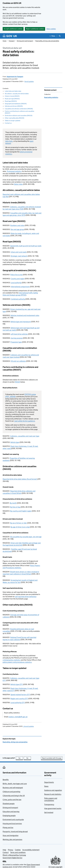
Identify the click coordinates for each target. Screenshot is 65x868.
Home (5, 41)
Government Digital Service (12, 858)
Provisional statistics (14, 171)
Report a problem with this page (52, 758)
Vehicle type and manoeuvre (21, 322)
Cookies (18, 850)
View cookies (51, 29)
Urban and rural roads (19, 252)
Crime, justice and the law (12, 800)
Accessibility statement (31, 850)
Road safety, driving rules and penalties (47, 41)
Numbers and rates (17, 225)
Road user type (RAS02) (12, 99)
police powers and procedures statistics (17, 662)
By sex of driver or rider (19, 523)
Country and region (18, 279)
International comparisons (20, 287)
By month (13, 503)
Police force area (16, 275)
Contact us (8, 123)
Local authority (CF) (18, 703)
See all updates (29, 81)
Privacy (11, 850)
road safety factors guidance (25, 421)
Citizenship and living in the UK (14, 796)
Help (4, 850)
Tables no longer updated (13, 121)
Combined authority (18, 299)
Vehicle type (15, 442)
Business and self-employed (13, 788)
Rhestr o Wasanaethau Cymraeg (14, 855)
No (29, 758)
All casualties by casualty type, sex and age (26, 537)
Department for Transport (15, 77)
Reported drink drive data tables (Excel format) (20, 479)
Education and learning (11, 812)
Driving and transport (10, 808)
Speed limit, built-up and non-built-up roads (26, 246)
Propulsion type (16, 342)
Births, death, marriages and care (15, 784)
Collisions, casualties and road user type (25, 436)
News (46, 786)
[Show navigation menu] (52, 36)
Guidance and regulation (53, 790)
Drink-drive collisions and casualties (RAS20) (19, 116)
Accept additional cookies (13, 29)
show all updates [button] (28, 726)
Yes (21, 758)
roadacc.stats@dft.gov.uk (18, 717)
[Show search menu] (60, 36)
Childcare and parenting (11, 792)
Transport (12, 41)
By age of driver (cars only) (20, 527)
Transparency (49, 804)
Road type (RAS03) (11, 101)
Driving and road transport (25, 41)
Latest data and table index (13, 91)
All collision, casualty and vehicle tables (17, 94)
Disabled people (9, 804)
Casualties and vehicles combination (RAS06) (19, 109)
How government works (53, 808)
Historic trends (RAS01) (12, 96)
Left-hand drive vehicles (19, 334)
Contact (6, 852)
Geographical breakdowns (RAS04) (16, 104)
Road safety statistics (51, 97)
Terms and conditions (18, 852)
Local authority (16, 283)
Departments (49, 782)
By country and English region (21, 511)
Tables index (18, 184)
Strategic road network (19, 256)
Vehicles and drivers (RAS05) (14, 106)
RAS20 (18, 382)
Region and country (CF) (19, 699)
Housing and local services (12, 824)
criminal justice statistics (12, 660)
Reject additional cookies (35, 29)
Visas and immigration (11, 835)
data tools (9, 141)
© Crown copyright (55, 867)
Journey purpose (17, 338)
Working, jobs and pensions (12, 839)
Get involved (49, 812)
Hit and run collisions (18, 361)
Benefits (6, 780)
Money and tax (8, 828)
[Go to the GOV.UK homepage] (10, 36)
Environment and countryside (13, 820)
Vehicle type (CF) (17, 684)
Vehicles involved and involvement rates (25, 315)
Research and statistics (53, 794)
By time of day (15, 507)
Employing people (9, 816)
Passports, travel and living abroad (15, 832)
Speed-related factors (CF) (20, 695)
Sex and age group (17, 229)
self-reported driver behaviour (26, 597)
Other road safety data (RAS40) (15, 118)
